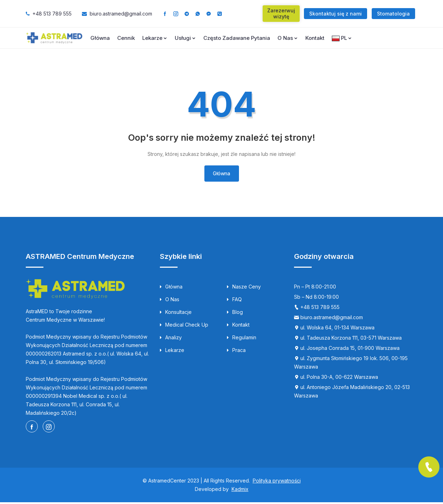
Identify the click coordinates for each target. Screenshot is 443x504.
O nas (288, 38)
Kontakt (315, 38)
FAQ (234, 301)
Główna (100, 38)
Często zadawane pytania (237, 38)
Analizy (171, 339)
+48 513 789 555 (52, 14)
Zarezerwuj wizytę (281, 13)
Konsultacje (176, 314)
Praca (236, 352)
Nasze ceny (244, 288)
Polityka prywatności (277, 482)
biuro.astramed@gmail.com (121, 14)
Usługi (185, 38)
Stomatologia (393, 14)
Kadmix (240, 491)
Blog (235, 314)
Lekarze (155, 38)
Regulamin (242, 339)
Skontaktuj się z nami (336, 14)
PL (342, 38)
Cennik (126, 38)
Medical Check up (184, 326)
